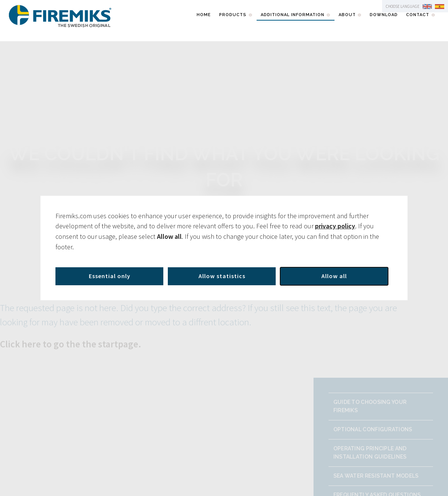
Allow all (334, 276)
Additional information (293, 15)
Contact (418, 15)
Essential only (110, 276)
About (347, 15)
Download (384, 15)
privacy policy (335, 226)
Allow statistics (222, 276)
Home (204, 15)
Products (233, 15)
